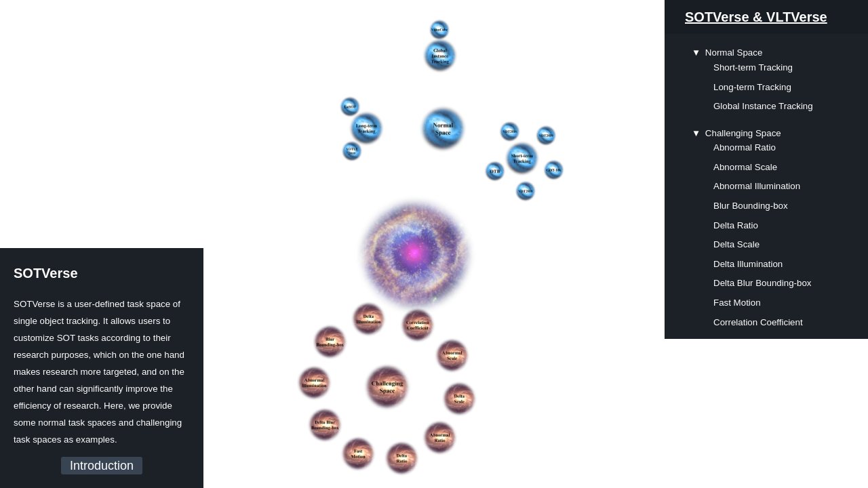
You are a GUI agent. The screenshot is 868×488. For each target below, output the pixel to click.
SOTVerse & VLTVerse (756, 17)
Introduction (102, 466)
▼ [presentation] (696, 53)
